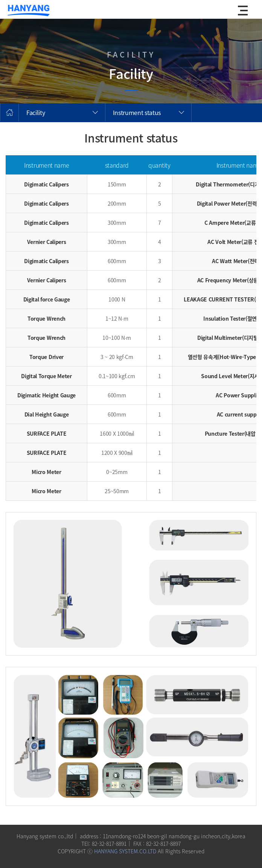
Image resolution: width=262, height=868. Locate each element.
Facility (36, 112)
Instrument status (137, 112)
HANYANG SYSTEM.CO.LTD (125, 851)
